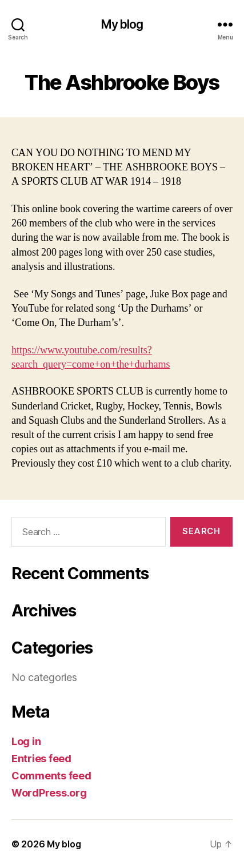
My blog (122, 24)
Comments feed (51, 776)
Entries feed (41, 758)
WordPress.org (49, 793)
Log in (26, 741)
